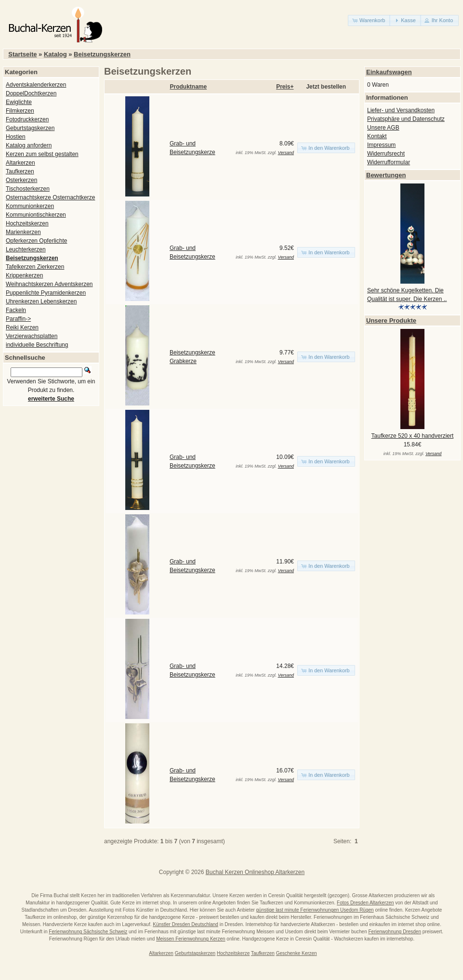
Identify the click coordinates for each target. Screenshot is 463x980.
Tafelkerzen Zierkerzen (35, 267)
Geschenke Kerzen (297, 953)
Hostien (16, 137)
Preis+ (285, 87)
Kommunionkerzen (30, 206)
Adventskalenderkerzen (36, 85)
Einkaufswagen (389, 72)
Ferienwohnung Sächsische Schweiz (88, 932)
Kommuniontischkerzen (36, 215)
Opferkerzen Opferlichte (36, 241)
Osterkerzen (21, 180)
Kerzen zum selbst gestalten (42, 154)
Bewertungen (386, 175)
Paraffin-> (18, 319)
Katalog (55, 54)
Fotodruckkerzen (27, 119)
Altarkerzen (20, 163)
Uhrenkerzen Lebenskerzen (41, 301)
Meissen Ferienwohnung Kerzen (191, 939)
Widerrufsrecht (386, 154)
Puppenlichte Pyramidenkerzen (46, 293)
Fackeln (16, 310)
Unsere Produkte (391, 320)
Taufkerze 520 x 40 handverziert (413, 436)
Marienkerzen (23, 232)
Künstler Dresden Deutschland (185, 924)
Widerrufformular (389, 162)
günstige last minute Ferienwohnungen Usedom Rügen (315, 910)
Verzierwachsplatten (32, 336)
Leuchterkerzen (26, 249)
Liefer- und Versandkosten (401, 110)
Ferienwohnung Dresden (395, 932)
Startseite (22, 54)
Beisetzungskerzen (102, 54)
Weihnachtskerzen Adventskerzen (49, 284)
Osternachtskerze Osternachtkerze (50, 197)
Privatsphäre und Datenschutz (406, 119)
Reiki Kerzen (22, 327)
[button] (369, 20)
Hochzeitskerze (233, 953)
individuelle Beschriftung (37, 345)
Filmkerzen (20, 111)
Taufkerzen (20, 171)
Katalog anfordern (29, 145)
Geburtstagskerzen (30, 128)
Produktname (189, 87)
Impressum (381, 145)
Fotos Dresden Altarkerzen (365, 903)
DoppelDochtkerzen (31, 93)
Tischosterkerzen (28, 189)
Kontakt (377, 136)
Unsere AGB (383, 128)
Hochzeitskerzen (27, 223)
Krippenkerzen (24, 275)
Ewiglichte (19, 102)
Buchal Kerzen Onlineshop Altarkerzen (255, 872)
